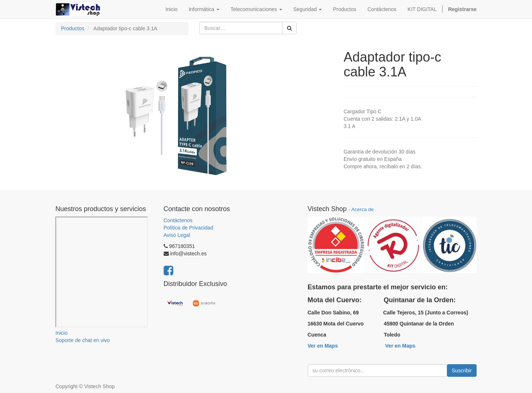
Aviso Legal (177, 235)
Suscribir (462, 370)
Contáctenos (178, 220)
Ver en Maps (323, 346)
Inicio (62, 333)
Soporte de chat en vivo (83, 340)
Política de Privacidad (189, 228)
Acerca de (363, 209)
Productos (73, 28)
